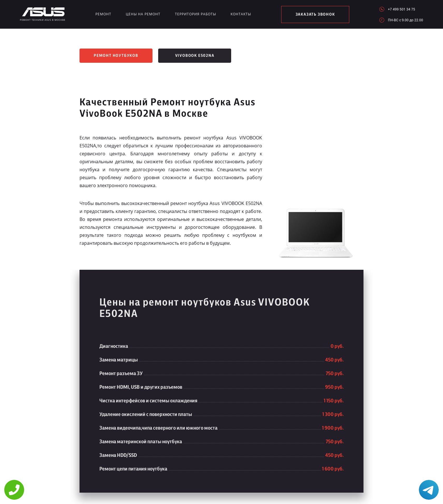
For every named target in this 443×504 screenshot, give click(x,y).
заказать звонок (315, 14)
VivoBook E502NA (195, 56)
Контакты (241, 14)
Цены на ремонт (143, 14)
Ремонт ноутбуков (116, 56)
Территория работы (196, 14)
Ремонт (103, 14)
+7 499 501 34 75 (402, 9)
